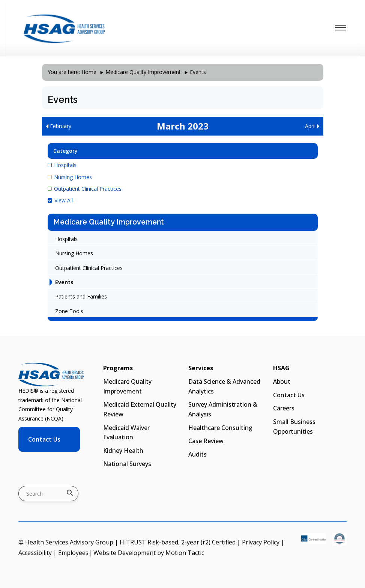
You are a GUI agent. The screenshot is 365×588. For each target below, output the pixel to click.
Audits (198, 454)
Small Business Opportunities (294, 427)
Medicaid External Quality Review (140, 409)
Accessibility (35, 553)
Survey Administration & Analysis (223, 409)
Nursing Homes (70, 177)
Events (64, 282)
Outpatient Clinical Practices (85, 189)
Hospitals (62, 165)
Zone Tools (69, 311)
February (59, 126)
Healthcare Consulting (220, 428)
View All (60, 200)
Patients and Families (81, 296)
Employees (73, 553)
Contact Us (44, 439)
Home (89, 72)
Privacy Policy (261, 542)
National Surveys (127, 464)
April (312, 126)
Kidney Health (123, 451)
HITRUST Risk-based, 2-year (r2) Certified (178, 542)
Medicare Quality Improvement (143, 72)
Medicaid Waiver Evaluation (126, 433)
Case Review (206, 441)
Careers (284, 408)
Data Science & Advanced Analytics (224, 386)
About (282, 381)
